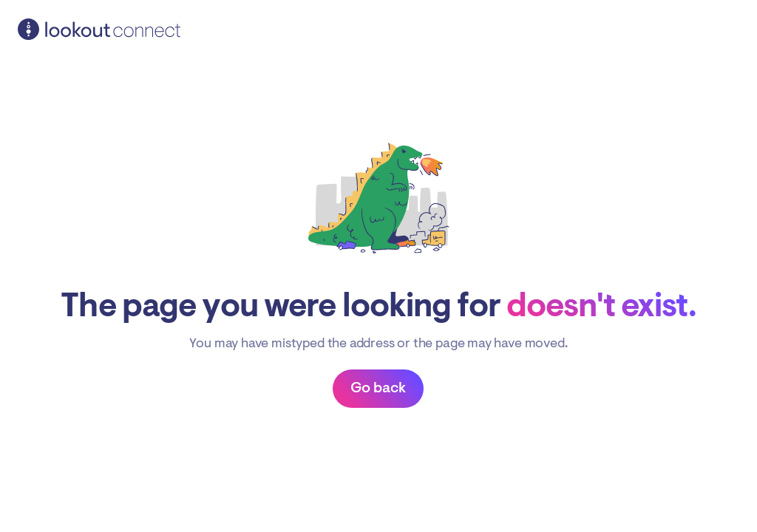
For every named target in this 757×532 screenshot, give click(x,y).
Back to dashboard (378, 389)
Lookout (99, 30)
